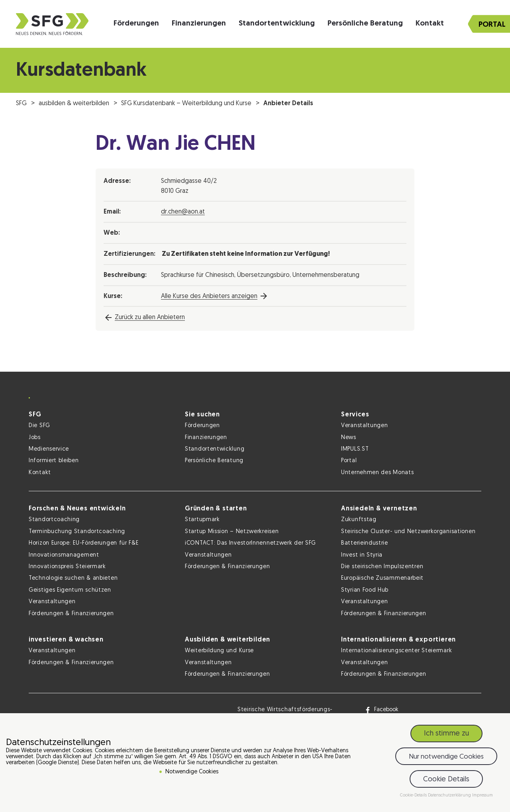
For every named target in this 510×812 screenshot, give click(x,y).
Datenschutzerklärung (450, 797)
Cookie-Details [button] (414, 797)
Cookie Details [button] (446, 780)
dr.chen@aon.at (183, 212)
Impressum (483, 797)
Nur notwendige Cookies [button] (446, 758)
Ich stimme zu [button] (446, 735)
